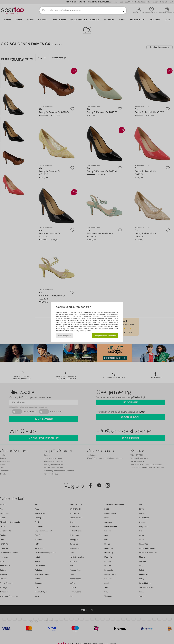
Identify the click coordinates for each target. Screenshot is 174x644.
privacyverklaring (80, 331)
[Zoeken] (122, 10)
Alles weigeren (64, 336)
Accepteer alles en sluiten (105, 336)
